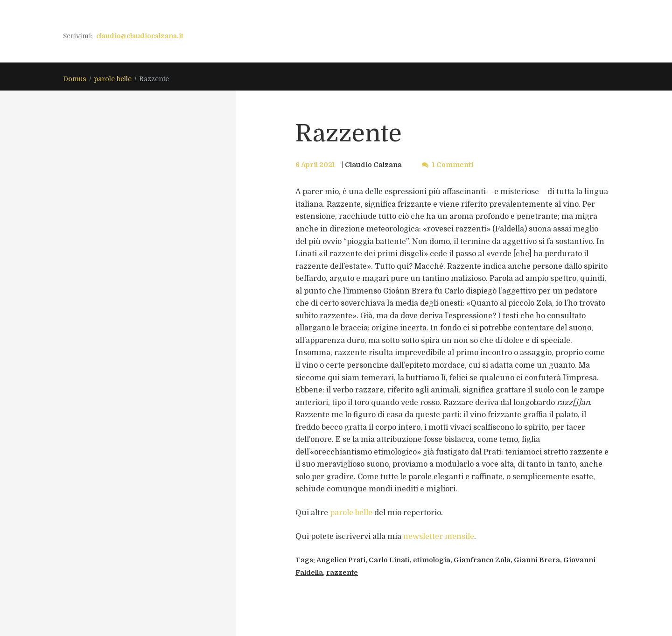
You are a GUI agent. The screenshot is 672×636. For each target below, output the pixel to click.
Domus (75, 79)
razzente (342, 573)
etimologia (432, 560)
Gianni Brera (537, 560)
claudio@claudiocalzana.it (140, 36)
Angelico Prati (341, 560)
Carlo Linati (389, 560)
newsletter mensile (439, 537)
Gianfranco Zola (482, 560)
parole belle (113, 79)
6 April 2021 (315, 165)
